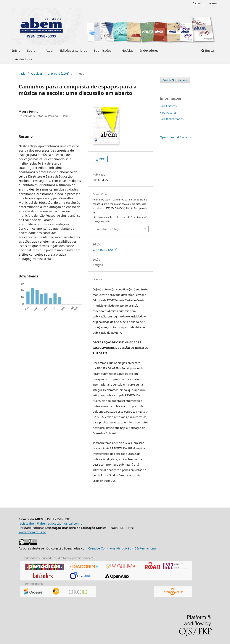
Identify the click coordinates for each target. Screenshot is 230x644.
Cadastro (198, 3)
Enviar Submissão (175, 80)
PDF (102, 159)
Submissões (103, 50)
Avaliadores (24, 59)
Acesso (214, 3)
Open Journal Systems (176, 137)
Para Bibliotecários (172, 119)
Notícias (127, 50)
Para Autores (168, 112)
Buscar (208, 50)
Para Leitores (168, 106)
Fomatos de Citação (108, 229)
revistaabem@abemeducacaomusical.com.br (51, 523)
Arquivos (37, 74)
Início (16, 50)
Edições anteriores (74, 50)
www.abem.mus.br (32, 532)
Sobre (32, 50)
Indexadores (149, 50)
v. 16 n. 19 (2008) (59, 74)
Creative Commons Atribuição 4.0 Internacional (122, 548)
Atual (49, 50)
